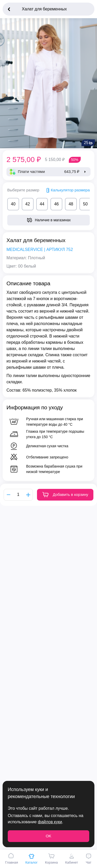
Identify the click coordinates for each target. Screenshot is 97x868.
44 (42, 204)
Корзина (51, 859)
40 (13, 204)
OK (49, 836)
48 (71, 204)
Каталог (31, 859)
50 (85, 204)
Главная (12, 859)
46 (56, 204)
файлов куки (50, 822)
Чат (89, 859)
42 (28, 204)
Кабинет (72, 859)
